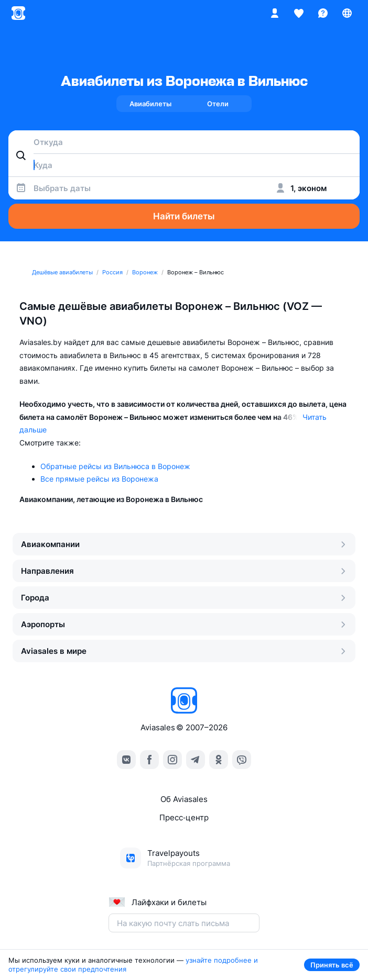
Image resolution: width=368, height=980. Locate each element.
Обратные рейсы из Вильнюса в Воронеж (115, 466)
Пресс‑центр (184, 817)
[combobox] (184, 142)
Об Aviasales (184, 799)
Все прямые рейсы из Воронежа (99, 479)
